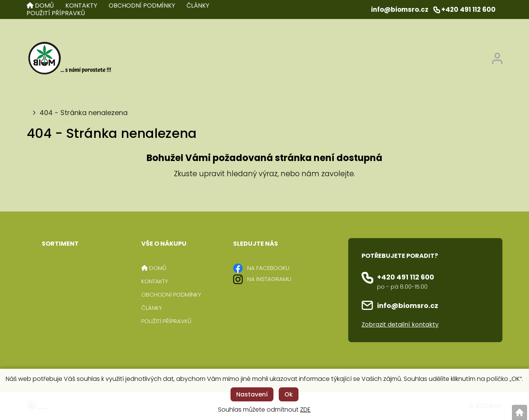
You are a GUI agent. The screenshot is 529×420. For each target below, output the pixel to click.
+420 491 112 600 (406, 277)
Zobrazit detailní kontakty (400, 324)
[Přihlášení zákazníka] (497, 57)
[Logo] (69, 59)
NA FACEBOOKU (268, 268)
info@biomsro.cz (408, 306)
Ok (289, 394)
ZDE (305, 410)
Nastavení (252, 394)
